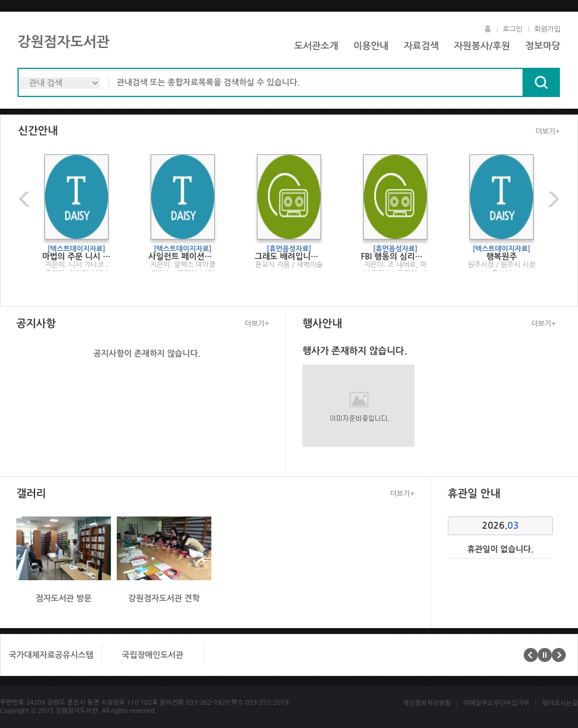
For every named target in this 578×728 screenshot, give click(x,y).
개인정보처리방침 (426, 703)
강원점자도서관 (64, 42)
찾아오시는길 (560, 703)
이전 (26, 199)
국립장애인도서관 (153, 655)
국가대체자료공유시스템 (51, 655)
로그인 (513, 29)
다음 (552, 199)
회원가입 (547, 29)
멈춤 (545, 655)
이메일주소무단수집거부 (496, 703)
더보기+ (548, 131)
